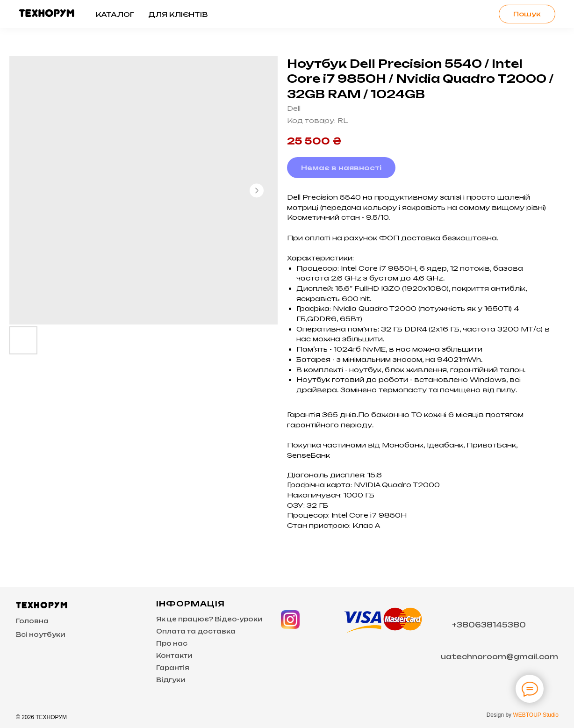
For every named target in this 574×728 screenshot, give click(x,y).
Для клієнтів (178, 14)
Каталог (115, 14)
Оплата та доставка (196, 631)
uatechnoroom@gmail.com (499, 657)
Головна (32, 621)
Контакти (174, 656)
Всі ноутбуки (41, 634)
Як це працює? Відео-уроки (209, 619)
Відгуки (171, 680)
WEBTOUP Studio (536, 715)
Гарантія (173, 668)
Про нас (172, 643)
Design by (500, 715)
